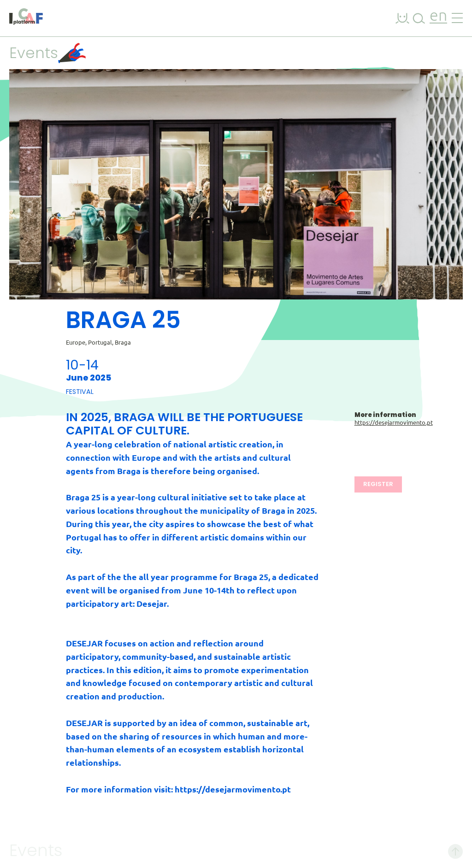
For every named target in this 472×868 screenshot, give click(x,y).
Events (47, 53)
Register (378, 484)
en (438, 16)
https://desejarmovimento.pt (394, 422)
